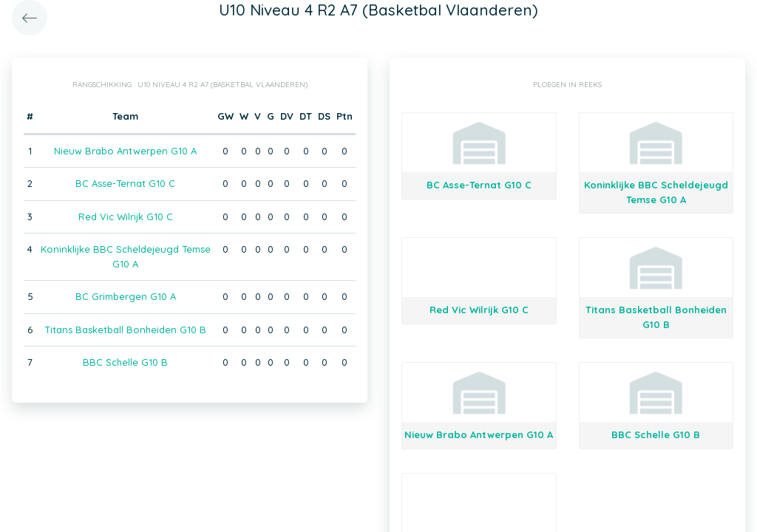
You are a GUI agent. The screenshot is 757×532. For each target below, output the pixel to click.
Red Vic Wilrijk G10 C (126, 216)
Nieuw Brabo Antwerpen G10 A (125, 151)
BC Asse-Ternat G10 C (125, 183)
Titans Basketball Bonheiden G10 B (125, 330)
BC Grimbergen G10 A (126, 296)
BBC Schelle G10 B (125, 362)
